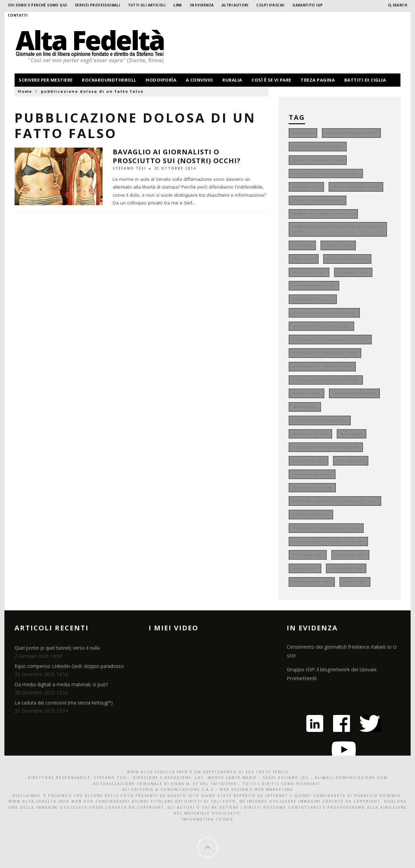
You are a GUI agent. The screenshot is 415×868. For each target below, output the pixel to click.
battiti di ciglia (365, 80)
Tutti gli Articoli (147, 5)
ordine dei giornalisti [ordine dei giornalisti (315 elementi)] (326, 447)
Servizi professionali (97, 5)
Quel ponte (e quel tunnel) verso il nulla (57, 648)
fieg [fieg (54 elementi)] (302, 245)
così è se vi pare (271, 80)
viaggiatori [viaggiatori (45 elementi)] (312, 582)
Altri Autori (235, 5)
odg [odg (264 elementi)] (352, 434)
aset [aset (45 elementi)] (303, 133)
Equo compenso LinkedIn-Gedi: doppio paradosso (69, 666)
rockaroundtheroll (109, 80)
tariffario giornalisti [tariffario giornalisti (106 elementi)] (326, 528)
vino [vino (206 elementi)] (355, 582)
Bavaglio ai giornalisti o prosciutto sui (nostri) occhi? (177, 156)
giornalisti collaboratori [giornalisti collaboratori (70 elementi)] (330, 339)
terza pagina (318, 80)
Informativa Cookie (208, 819)
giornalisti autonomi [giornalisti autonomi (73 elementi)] (324, 313)
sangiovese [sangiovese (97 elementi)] (311, 514)
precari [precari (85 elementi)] (351, 461)
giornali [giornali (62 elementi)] (353, 272)
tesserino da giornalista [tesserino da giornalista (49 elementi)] (328, 541)
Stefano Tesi (129, 168)
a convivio (200, 80)
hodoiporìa (161, 80)
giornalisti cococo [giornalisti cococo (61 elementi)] (321, 326)
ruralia (232, 80)
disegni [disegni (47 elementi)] (306, 187)
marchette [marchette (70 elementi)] (310, 434)
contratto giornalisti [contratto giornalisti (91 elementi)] (326, 173)
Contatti (18, 15)
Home (25, 91)
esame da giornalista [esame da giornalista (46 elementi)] (323, 214)
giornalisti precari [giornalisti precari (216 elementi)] (322, 366)
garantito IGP (308, 5)
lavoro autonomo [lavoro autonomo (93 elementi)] (320, 420)
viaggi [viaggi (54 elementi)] (305, 568)
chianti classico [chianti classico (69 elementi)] (318, 160)
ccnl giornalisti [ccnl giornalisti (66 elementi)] (318, 146)
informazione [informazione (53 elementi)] (354, 393)
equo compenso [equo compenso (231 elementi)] (318, 200)
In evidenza (202, 5)
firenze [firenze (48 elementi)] (338, 245)
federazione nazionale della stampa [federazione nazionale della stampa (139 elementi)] (336, 229)
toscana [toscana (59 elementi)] (308, 555)
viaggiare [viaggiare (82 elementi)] (346, 568)
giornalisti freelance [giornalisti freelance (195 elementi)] (325, 353)
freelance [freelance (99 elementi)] (309, 272)
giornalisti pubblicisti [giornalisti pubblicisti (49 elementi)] (326, 380)
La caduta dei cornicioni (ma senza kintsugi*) (64, 703)
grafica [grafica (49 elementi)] (307, 393)
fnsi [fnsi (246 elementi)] (304, 259)
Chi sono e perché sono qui (37, 5)
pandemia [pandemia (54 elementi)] (309, 461)
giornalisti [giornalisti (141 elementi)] (313, 299)
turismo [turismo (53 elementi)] (350, 555)
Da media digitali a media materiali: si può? (61, 684)
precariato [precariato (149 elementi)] (312, 474)
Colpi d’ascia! (270, 5)
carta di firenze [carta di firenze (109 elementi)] (351, 133)
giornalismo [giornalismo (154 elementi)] (314, 286)
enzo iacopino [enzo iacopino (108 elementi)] (356, 187)
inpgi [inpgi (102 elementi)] (305, 407)
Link (178, 5)
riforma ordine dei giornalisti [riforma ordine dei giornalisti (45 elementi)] (335, 501)
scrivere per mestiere (46, 80)
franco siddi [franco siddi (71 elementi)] (347, 259)
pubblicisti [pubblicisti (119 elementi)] (312, 488)
